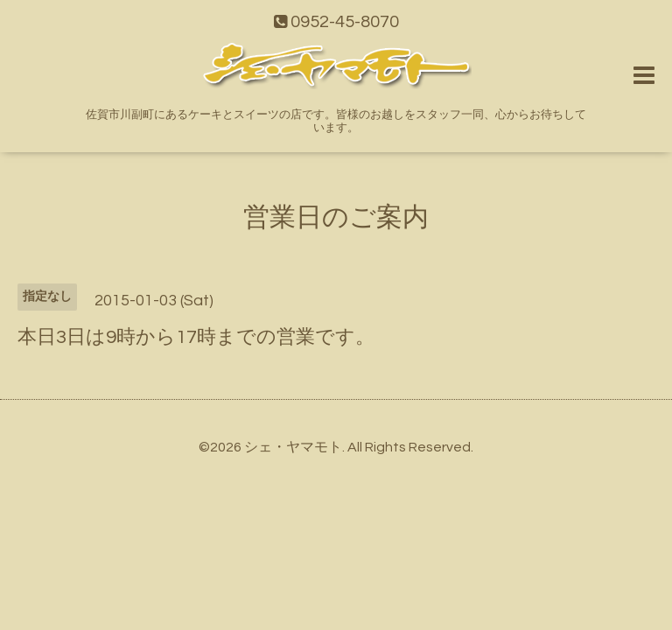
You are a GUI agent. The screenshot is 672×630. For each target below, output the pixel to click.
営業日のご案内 (336, 217)
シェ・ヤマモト (293, 447)
